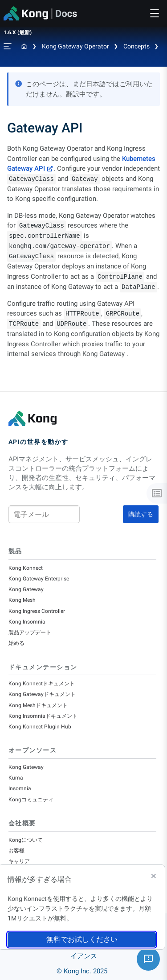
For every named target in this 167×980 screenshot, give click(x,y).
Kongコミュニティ (31, 800)
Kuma (16, 778)
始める (16, 643)
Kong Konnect (26, 568)
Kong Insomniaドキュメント (43, 716)
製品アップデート (30, 632)
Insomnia (20, 788)
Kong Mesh (22, 600)
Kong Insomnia (27, 622)
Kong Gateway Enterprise (39, 579)
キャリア (19, 861)
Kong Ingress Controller (37, 611)
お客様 (16, 851)
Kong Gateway (26, 589)
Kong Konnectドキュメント (42, 684)
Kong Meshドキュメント (38, 705)
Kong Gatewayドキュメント (42, 694)
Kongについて (26, 840)
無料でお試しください (82, 939)
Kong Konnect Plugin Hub (40, 727)
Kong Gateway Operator (75, 46)
